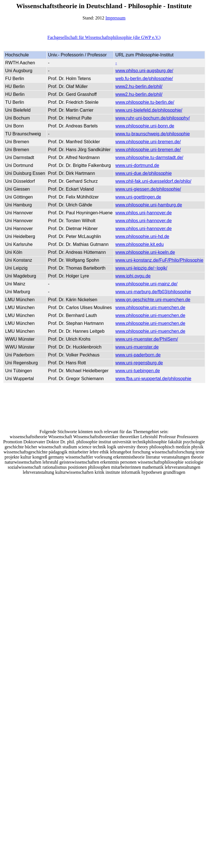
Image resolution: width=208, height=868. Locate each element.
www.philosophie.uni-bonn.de (145, 126)
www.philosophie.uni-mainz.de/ (146, 284)
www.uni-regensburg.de (139, 363)
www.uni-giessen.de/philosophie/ (148, 189)
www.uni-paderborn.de (138, 355)
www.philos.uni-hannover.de (143, 213)
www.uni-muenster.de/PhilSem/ (147, 339)
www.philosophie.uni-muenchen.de (150, 308)
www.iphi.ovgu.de (133, 276)
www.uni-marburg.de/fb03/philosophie (153, 292)
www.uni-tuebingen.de (137, 371)
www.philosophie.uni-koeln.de (145, 252)
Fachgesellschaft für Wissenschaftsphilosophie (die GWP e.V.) (104, 37)
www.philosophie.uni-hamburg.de (149, 205)
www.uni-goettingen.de (138, 197)
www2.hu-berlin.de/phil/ (139, 86)
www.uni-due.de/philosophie (143, 173)
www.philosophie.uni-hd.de (142, 236)
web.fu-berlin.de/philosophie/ (144, 79)
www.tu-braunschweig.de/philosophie (152, 134)
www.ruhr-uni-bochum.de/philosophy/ (152, 118)
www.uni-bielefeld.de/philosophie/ (149, 110)
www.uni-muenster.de (137, 347)
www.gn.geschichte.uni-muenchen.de (153, 300)
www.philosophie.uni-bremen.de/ (148, 142)
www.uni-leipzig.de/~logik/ (141, 268)
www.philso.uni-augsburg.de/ (144, 71)
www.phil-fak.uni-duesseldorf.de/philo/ (153, 181)
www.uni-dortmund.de (137, 165)
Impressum (115, 18)
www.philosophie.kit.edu (139, 244)
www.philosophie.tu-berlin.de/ (145, 102)
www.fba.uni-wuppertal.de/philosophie (153, 379)
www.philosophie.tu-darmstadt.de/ (149, 157)
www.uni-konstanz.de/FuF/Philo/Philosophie (159, 260)
